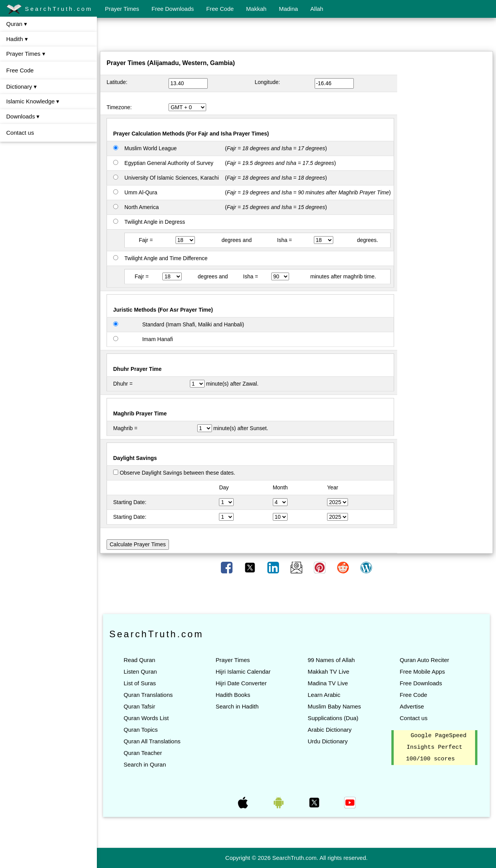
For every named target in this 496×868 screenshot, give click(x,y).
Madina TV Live (328, 683)
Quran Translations (148, 695)
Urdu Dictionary (328, 741)
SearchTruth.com (49, 9)
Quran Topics (141, 730)
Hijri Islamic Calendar (243, 672)
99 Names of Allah (331, 660)
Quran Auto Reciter (424, 660)
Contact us (20, 133)
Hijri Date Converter (241, 683)
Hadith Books (233, 695)
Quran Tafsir (139, 706)
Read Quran (139, 660)
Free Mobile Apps (422, 672)
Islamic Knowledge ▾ (33, 101)
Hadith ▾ (17, 39)
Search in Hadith (237, 706)
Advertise (412, 706)
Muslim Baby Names (334, 706)
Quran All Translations (152, 741)
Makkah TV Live (328, 672)
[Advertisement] (296, 36)
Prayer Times (122, 9)
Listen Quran (140, 672)
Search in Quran (145, 764)
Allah (317, 9)
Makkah (256, 9)
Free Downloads (173, 9)
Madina (288, 9)
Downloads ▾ (23, 116)
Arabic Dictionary (330, 730)
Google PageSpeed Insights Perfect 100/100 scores (436, 748)
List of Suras (140, 683)
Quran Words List (146, 718)
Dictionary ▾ (22, 87)
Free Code (220, 9)
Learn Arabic (324, 695)
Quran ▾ (17, 24)
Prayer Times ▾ (26, 54)
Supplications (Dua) (333, 718)
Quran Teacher (143, 753)
